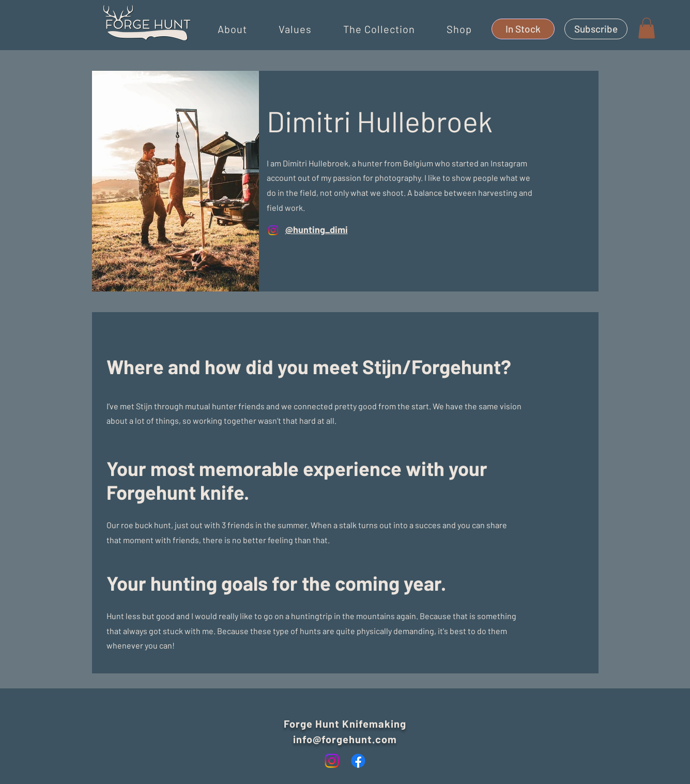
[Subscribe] (596, 29)
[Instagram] (273, 230)
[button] (233, 29)
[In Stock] (523, 29)
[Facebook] (358, 761)
